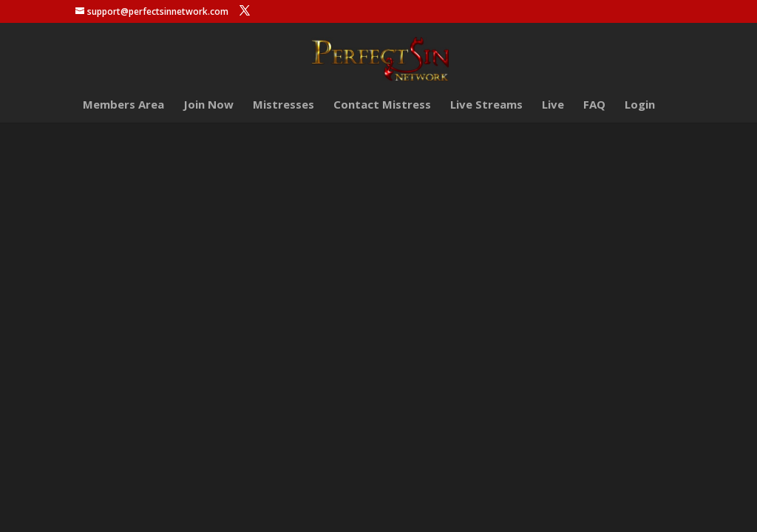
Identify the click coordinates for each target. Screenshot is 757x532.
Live (553, 105)
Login (640, 105)
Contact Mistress (382, 105)
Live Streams (486, 105)
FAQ (594, 105)
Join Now (208, 105)
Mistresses (284, 105)
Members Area (123, 105)
